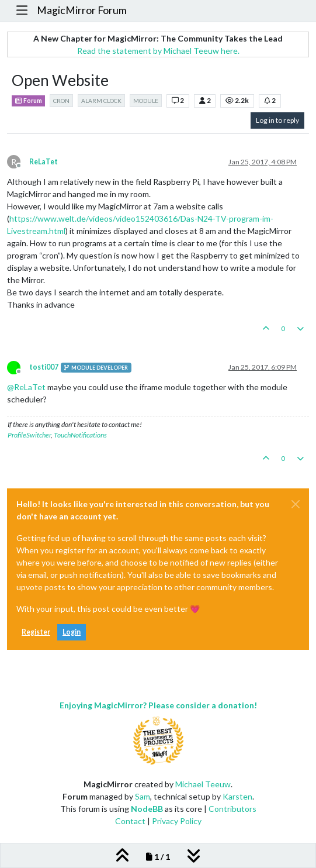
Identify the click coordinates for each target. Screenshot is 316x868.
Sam (143, 796)
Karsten (237, 796)
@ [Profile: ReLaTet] (26, 387)
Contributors (232, 809)
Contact (130, 821)
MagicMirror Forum (82, 10)
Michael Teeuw (203, 784)
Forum (28, 101)
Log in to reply (277, 120)
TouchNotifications (80, 435)
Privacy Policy (177, 821)
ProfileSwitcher (29, 435)
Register (36, 632)
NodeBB (147, 809)
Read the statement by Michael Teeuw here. (158, 51)
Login (72, 632)
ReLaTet (44, 162)
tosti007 (44, 367)
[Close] (296, 504)
